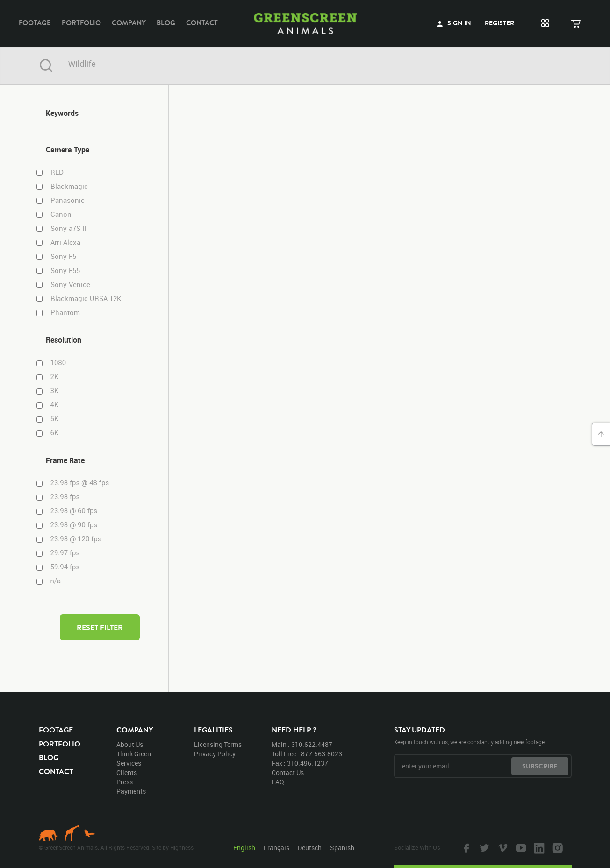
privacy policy (215, 754)
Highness (182, 847)
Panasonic (68, 200)
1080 (58, 363)
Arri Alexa (65, 242)
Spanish (342, 848)
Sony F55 (65, 270)
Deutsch (310, 848)
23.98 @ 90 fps (74, 525)
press (125, 782)
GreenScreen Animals (305, 23)
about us (130, 744)
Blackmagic (69, 186)
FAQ (278, 782)
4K (55, 405)
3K (55, 391)
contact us (288, 772)
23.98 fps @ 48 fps (80, 483)
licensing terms (218, 744)
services (129, 763)
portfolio (81, 23)
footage (35, 23)
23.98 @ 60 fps (74, 511)
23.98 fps (65, 497)
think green (134, 754)
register (499, 23)
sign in (454, 23)
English (244, 848)
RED (57, 172)
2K (55, 377)
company (129, 23)
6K (55, 433)
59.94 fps (65, 567)
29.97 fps (65, 553)
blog (166, 23)
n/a (56, 581)
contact (202, 23)
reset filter (100, 627)
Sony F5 (63, 256)
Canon (61, 214)
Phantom (65, 312)
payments (131, 791)
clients (127, 772)
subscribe (540, 766)
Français (276, 848)
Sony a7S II (68, 228)
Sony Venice (70, 284)
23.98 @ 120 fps (76, 539)
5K (55, 419)
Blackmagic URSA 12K (86, 298)
